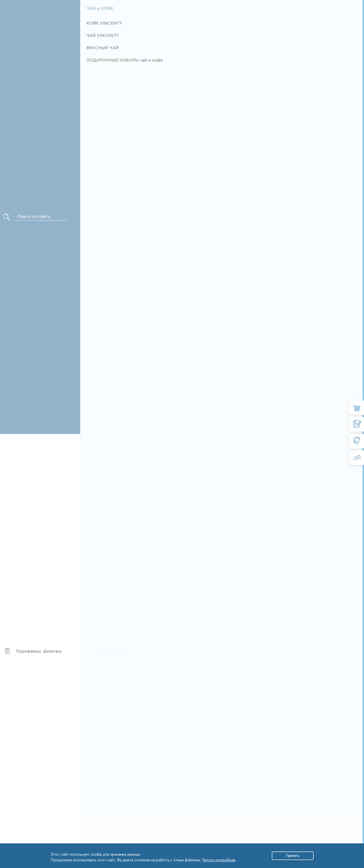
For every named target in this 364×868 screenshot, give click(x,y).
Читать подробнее (219, 859)
